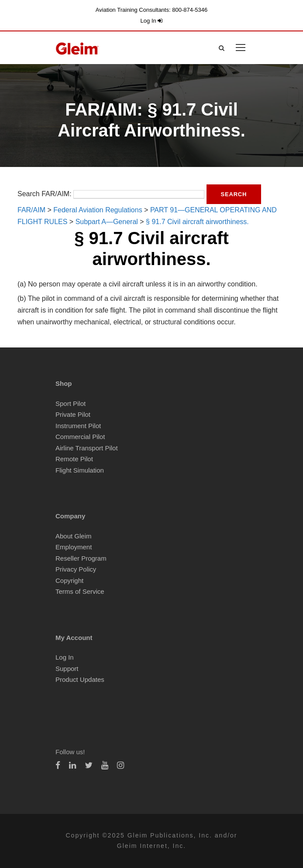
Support (67, 669)
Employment (74, 547)
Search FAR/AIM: (45, 194)
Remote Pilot (74, 459)
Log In (152, 21)
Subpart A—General (107, 222)
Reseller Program (81, 558)
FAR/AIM (31, 210)
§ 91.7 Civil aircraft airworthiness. (197, 222)
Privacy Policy (76, 569)
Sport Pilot (71, 403)
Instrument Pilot (78, 426)
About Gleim (74, 536)
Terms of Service (80, 591)
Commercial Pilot (80, 437)
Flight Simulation (80, 470)
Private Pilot (73, 414)
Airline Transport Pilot (87, 448)
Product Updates (80, 679)
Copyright (69, 580)
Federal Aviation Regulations (98, 210)
